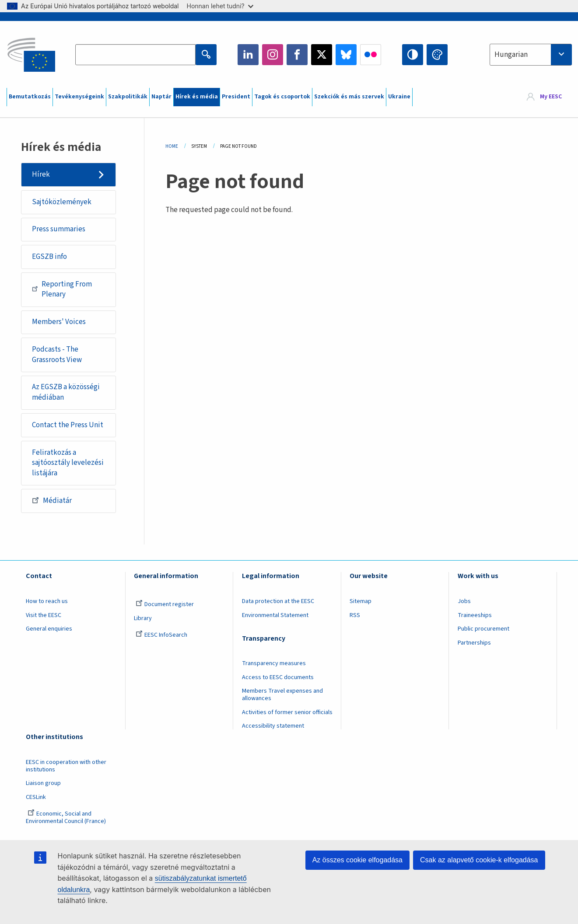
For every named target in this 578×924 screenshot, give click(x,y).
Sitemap (361, 601)
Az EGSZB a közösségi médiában (66, 392)
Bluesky (346, 55)
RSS (355, 615)
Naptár (161, 97)
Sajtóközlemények (62, 202)
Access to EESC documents (278, 677)
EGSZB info (49, 257)
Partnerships (474, 643)
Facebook (297, 55)
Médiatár (52, 500)
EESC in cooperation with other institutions (66, 766)
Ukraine (399, 97)
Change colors (437, 55)
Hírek (41, 174)
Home (172, 146)
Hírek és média (197, 97)
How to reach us (47, 601)
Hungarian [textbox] (511, 55)
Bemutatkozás (30, 97)
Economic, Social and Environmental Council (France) (67, 818)
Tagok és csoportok (282, 97)
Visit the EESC (44, 615)
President (236, 97)
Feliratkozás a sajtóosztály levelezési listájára (68, 463)
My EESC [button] (551, 97)
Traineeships (475, 615)
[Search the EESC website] (135, 55)
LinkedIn (248, 55)
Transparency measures (274, 663)
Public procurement (483, 629)
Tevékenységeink (79, 97)
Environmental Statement (275, 615)
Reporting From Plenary (62, 289)
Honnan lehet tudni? (220, 6)
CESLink (36, 797)
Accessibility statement (273, 726)
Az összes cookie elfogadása (357, 860)
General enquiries (49, 629)
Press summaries (59, 229)
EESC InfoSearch (161, 635)
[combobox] (531, 55)
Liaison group (43, 783)
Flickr (371, 55)
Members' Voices (59, 322)
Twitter (322, 55)
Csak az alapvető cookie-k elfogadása (479, 860)
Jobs (464, 601)
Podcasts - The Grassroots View (57, 355)
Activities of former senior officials (287, 712)
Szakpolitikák (128, 97)
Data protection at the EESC (278, 601)
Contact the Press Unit (68, 425)
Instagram (273, 55)
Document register (165, 604)
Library (143, 618)
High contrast (413, 55)
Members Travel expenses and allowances (282, 695)
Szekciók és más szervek (349, 97)
